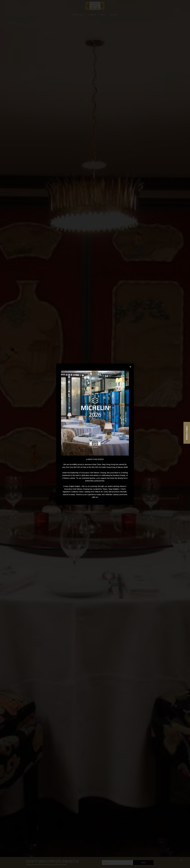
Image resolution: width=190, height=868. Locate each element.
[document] (95, 434)
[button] (130, 367)
